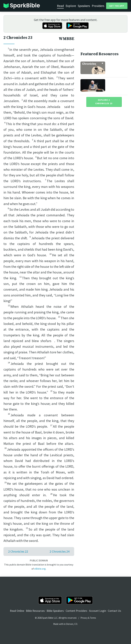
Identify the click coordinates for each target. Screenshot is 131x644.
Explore (71, 6)
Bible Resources (35, 611)
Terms (93, 618)
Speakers (84, 6)
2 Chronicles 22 (18, 551)
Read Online (17, 611)
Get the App (117, 6)
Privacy (84, 618)
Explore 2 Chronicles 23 (104, 102)
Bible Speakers (55, 611)
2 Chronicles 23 (18, 38)
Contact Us (114, 611)
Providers (98, 6)
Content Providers (76, 611)
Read (60, 6)
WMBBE (66, 39)
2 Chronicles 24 (60, 551)
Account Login (98, 611)
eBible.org (40, 569)
